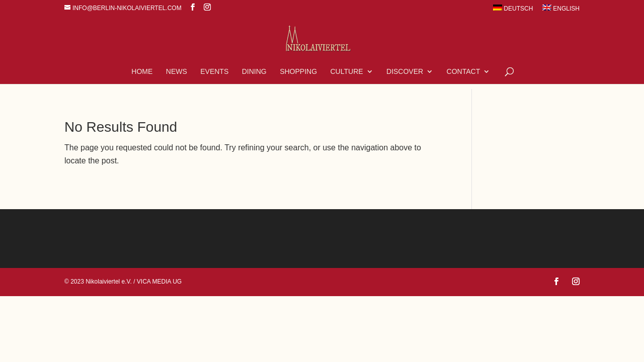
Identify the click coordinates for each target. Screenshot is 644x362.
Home (142, 72)
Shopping (298, 72)
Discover (405, 72)
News (177, 72)
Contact (464, 72)
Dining (254, 72)
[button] (22, 340)
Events (214, 72)
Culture (347, 72)
